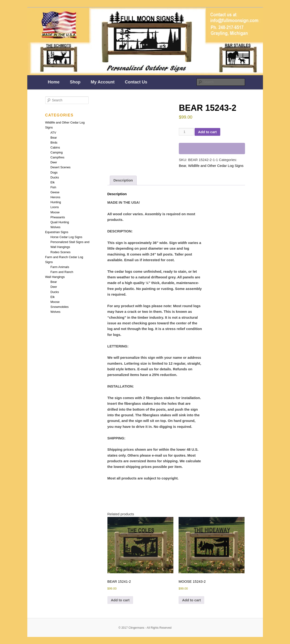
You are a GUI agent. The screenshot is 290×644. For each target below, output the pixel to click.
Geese (55, 192)
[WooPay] (212, 149)
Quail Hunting (60, 222)
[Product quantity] (186, 132)
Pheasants (58, 217)
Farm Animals (60, 267)
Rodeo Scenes (60, 252)
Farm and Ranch (62, 272)
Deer (54, 162)
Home (54, 82)
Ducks (55, 177)
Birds (54, 142)
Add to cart (207, 132)
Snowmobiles (59, 307)
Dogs (54, 172)
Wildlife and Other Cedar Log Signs (216, 166)
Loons (55, 207)
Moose (55, 212)
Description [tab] (123, 180)
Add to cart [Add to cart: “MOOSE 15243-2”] (191, 600)
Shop (75, 82)
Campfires (57, 157)
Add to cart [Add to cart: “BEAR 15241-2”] (120, 600)
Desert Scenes (60, 167)
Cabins (55, 147)
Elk (53, 182)
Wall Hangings (55, 277)
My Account (103, 82)
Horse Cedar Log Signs (66, 237)
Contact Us (136, 82)
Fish (53, 187)
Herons (55, 197)
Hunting (56, 202)
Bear (182, 166)
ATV (53, 133)
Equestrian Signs (57, 232)
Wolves (55, 227)
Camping (57, 152)
